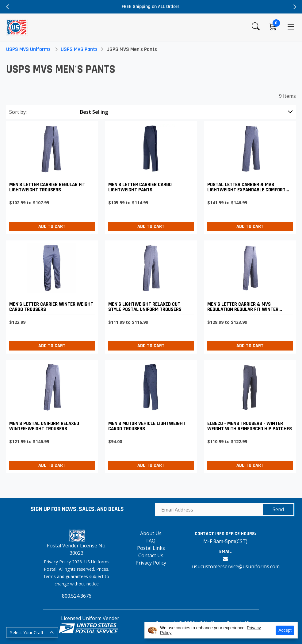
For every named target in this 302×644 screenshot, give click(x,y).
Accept (285, 630)
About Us (151, 533)
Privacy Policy (151, 563)
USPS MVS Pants (79, 49)
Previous (8, 7)
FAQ (151, 541)
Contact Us (151, 555)
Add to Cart (52, 226)
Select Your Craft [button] (27, 632)
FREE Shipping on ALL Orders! (151, 7)
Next (294, 7)
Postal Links (151, 548)
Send (278, 509)
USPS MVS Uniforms (28, 49)
